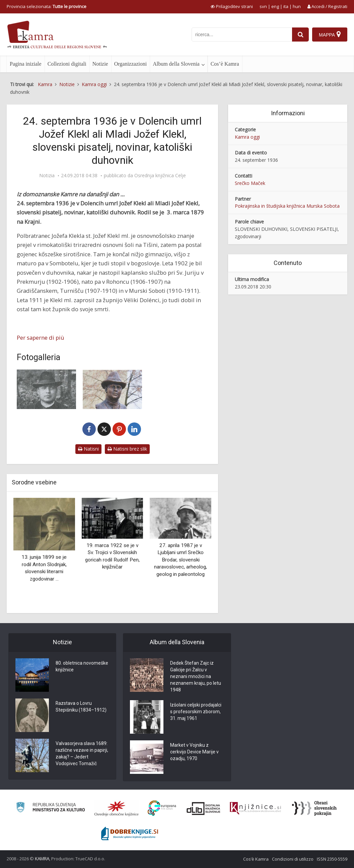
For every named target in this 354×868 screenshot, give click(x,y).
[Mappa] (330, 35)
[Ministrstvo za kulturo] (50, 808)
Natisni (88, 449)
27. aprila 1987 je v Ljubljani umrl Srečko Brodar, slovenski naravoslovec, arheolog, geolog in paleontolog (181, 560)
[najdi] (300, 35)
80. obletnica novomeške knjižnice (82, 667)
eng (275, 6)
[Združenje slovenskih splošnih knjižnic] (255, 808)
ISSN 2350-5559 (332, 859)
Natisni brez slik (127, 449)
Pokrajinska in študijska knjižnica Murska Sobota (287, 206)
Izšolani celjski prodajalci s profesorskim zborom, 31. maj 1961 (196, 712)
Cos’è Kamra (225, 64)
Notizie (100, 64)
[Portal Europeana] (162, 808)
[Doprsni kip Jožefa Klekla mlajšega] (112, 389)
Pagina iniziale (26, 64)
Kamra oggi (247, 137)
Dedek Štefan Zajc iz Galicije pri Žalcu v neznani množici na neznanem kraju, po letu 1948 (196, 677)
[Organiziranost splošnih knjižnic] (117, 808)
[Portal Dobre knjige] (130, 833)
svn (263, 6)
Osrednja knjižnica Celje (160, 176)
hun (297, 6)
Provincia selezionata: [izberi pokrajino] (47, 6)
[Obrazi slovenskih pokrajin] (314, 808)
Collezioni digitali (67, 64)
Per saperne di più (41, 338)
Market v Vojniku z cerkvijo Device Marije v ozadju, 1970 (194, 752)
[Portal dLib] (204, 808)
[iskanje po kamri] (242, 35)
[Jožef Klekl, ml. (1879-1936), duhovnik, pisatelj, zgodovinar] (46, 389)
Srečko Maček (250, 183)
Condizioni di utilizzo (293, 859)
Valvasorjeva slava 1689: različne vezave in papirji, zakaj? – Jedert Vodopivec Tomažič (82, 754)
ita (286, 6)
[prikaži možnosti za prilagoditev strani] (232, 6)
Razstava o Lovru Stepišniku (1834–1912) (81, 707)
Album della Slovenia (176, 64)
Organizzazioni (130, 64)
